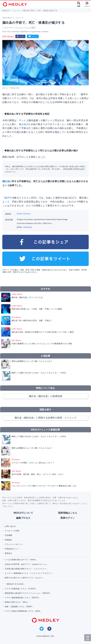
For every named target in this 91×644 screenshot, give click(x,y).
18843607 (27, 227)
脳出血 (22, 124)
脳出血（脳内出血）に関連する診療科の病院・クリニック (45, 418)
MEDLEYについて (23, 513)
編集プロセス (23, 518)
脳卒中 (8, 198)
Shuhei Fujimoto (24, 214)
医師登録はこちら (68, 513)
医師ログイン (68, 518)
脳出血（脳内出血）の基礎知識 (46, 396)
